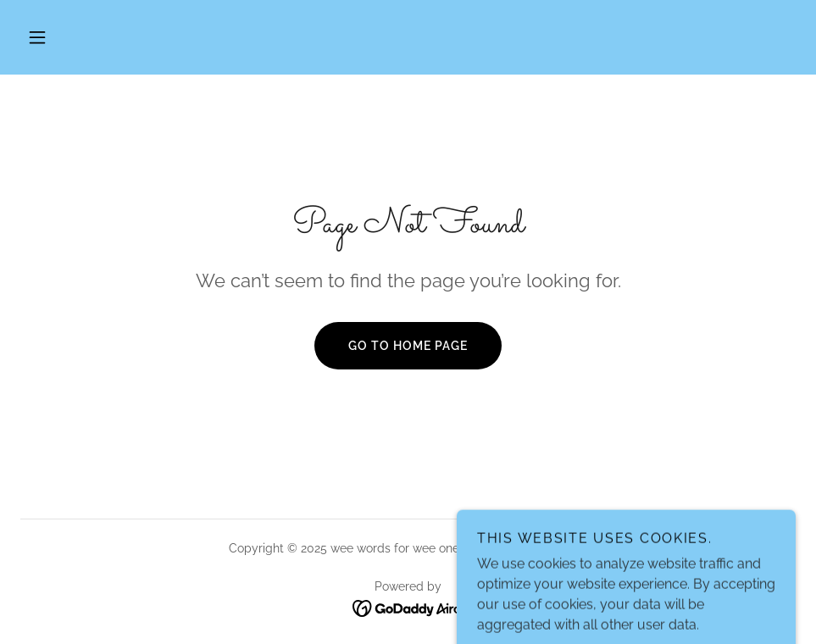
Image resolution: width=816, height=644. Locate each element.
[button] (37, 37)
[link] (408, 608)
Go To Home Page (408, 346)
